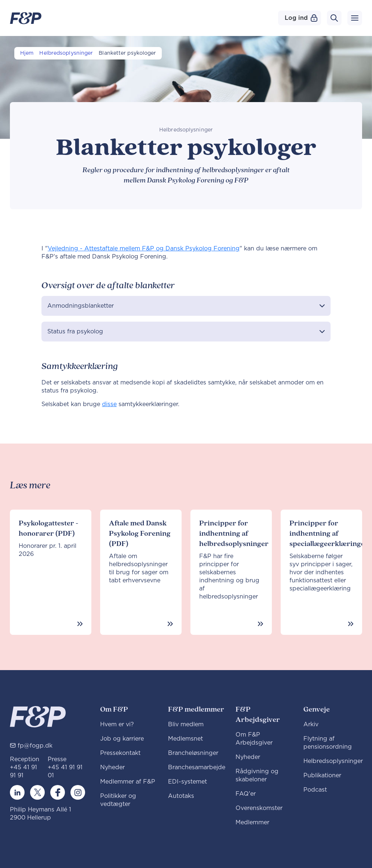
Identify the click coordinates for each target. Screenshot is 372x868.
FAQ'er (246, 794)
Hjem (27, 53)
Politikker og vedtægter (118, 800)
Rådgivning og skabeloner (257, 775)
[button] (186, 306)
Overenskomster (259, 808)
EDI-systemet (187, 782)
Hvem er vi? (117, 724)
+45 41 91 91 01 (65, 771)
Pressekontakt (120, 753)
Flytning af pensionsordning (328, 743)
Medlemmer (252, 822)
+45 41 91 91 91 (23, 771)
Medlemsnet (185, 739)
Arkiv (311, 724)
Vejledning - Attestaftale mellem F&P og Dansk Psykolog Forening (144, 249)
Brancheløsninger (193, 753)
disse (109, 404)
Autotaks (181, 796)
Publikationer (322, 775)
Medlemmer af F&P (128, 782)
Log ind (301, 18)
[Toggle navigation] (355, 18)
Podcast (315, 790)
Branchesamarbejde (197, 767)
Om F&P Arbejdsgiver (254, 739)
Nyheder (112, 767)
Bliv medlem (186, 724)
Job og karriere (122, 739)
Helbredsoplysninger (66, 53)
